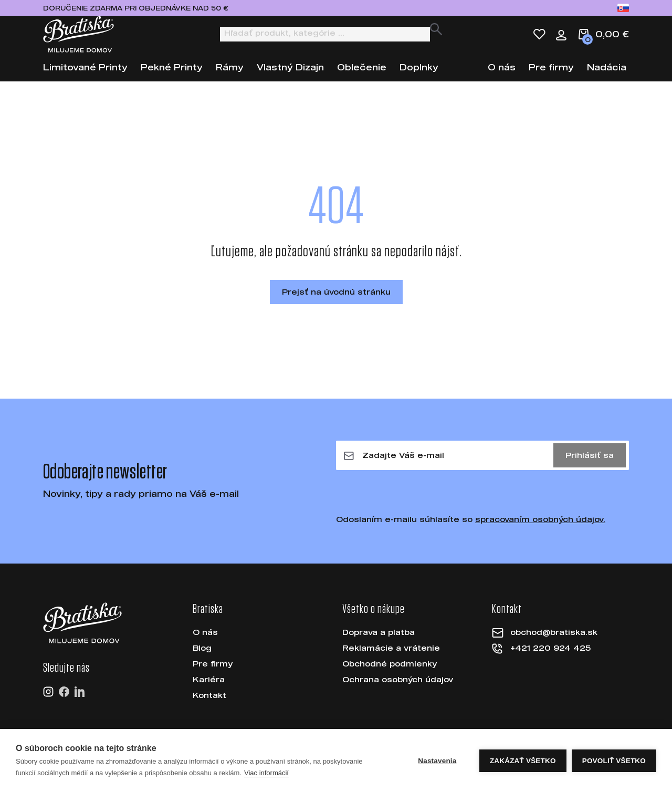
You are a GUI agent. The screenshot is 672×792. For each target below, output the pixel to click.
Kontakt (209, 705)
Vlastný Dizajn (290, 76)
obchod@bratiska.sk (554, 642)
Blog (202, 657)
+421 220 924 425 (550, 657)
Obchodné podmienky (390, 673)
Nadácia (607, 76)
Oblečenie (362, 76)
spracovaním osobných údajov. (540, 529)
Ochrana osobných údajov (398, 689)
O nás (502, 76)
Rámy (230, 76)
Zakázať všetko (523, 765)
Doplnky (419, 76)
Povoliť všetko (614, 765)
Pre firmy (551, 76)
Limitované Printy (85, 76)
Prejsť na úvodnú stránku (336, 301)
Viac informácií (266, 778)
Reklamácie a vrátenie (391, 657)
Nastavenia (437, 765)
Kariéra (209, 689)
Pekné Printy (172, 76)
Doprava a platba (379, 642)
